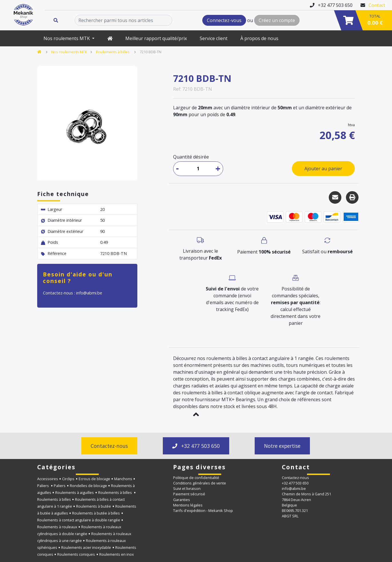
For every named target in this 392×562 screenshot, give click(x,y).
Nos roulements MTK (67, 38)
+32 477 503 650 (196, 446)
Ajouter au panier (323, 169)
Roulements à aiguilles (75, 492)
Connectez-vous (224, 20)
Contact (377, 5)
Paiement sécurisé (189, 494)
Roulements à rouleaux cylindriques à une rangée (84, 537)
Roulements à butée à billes (96, 513)
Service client (214, 38)
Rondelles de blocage (88, 486)
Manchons (123, 479)
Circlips (68, 479)
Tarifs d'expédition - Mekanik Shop (203, 510)
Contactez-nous (109, 446)
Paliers (43, 486)
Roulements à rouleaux (57, 527)
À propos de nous (259, 38)
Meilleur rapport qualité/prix (156, 38)
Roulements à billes (113, 52)
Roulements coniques (76, 554)
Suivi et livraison (187, 488)
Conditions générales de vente (200, 483)
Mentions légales (188, 505)
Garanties (182, 500)
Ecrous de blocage (94, 479)
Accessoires (48, 479)
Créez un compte (277, 20)
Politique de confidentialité (196, 478)
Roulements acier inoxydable (86, 547)
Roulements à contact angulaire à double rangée (79, 520)
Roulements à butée (94, 506)
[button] (196, 414)
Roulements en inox (117, 554)
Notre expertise (282, 446)
